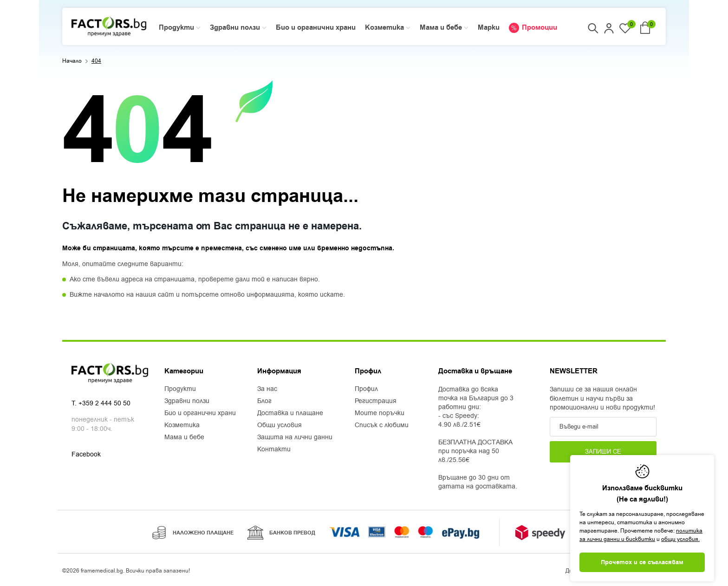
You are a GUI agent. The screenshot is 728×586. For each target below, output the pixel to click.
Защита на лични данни (295, 437)
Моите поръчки (380, 413)
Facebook (86, 455)
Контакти (274, 449)
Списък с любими (382, 425)
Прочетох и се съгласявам (642, 562)
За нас (267, 389)
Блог (264, 401)
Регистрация (376, 401)
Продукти (180, 389)
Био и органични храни (200, 413)
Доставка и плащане (290, 413)
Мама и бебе (184, 437)
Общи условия (279, 425)
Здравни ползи (187, 401)
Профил (366, 389)
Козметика (182, 425)
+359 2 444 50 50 (104, 404)
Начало (72, 61)
